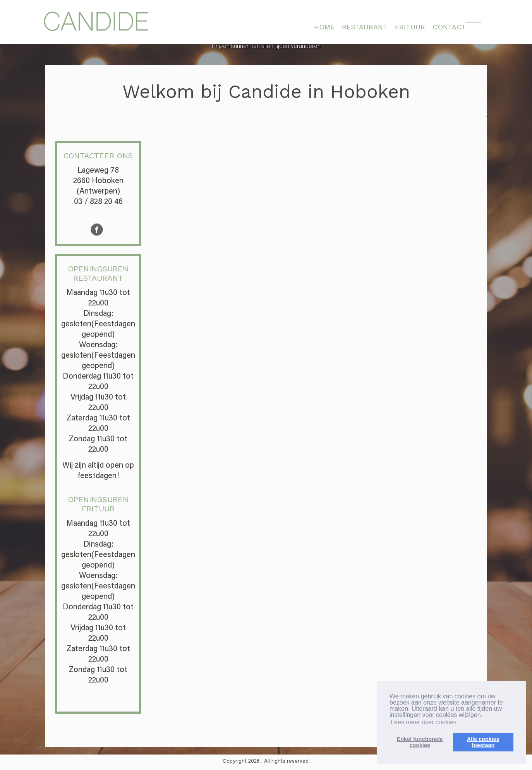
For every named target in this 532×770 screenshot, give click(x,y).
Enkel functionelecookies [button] (420, 742)
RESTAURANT (365, 27)
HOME (324, 27)
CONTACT (449, 27)
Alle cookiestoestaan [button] (483, 742)
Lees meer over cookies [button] (424, 722)
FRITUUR (410, 27)
